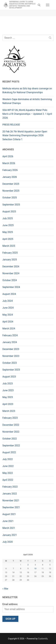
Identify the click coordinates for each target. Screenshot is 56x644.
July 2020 (8, 542)
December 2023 (11, 349)
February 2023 (10, 418)
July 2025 (8, 218)
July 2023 (8, 383)
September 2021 (11, 507)
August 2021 (9, 514)
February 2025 (10, 253)
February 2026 (10, 170)
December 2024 (11, 266)
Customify (43, 639)
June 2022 (8, 466)
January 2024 (10, 342)
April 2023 (8, 404)
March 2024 (9, 328)
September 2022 (11, 445)
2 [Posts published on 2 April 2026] (28, 565)
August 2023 (9, 377)
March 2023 (9, 411)
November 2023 (11, 356)
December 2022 (11, 425)
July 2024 (8, 301)
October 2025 (10, 198)
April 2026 (8, 156)
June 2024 (8, 308)
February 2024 (10, 335)
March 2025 (9, 246)
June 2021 (8, 521)
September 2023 (11, 370)
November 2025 (11, 191)
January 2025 (10, 260)
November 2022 (11, 432)
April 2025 (8, 239)
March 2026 (9, 163)
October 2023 (10, 363)
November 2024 (11, 273)
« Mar (5, 589)
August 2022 (9, 452)
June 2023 (8, 390)
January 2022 (10, 494)
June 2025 (8, 225)
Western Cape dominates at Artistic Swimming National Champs (27, 101)
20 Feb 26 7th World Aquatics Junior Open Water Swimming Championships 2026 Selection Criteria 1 (25, 135)
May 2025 (8, 232)
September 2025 (11, 205)
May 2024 (8, 315)
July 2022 (8, 459)
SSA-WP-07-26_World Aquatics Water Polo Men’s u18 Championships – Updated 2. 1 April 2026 (27, 114)
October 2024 (10, 280)
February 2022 (10, 487)
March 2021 (9, 528)
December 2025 (11, 184)
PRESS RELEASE (11, 125)
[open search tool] (39, 5)
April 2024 (8, 322)
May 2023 (8, 397)
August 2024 (9, 294)
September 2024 (11, 287)
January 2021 (10, 535)
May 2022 (8, 473)
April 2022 (8, 480)
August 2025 (9, 212)
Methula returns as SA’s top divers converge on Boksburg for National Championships (27, 90)
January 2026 (10, 177)
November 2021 (11, 500)
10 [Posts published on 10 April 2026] (35, 569)
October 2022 (10, 439)
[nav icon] (48, 5)
